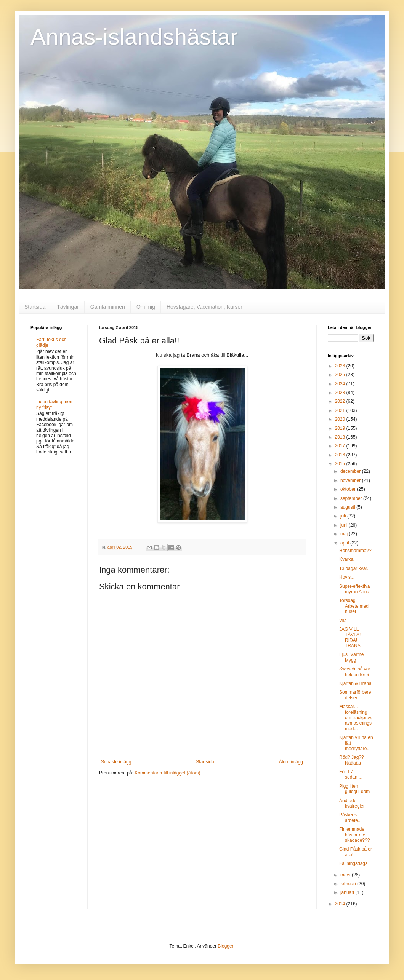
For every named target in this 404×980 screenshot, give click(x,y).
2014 (341, 904)
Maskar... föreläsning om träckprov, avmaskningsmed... (356, 718)
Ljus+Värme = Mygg (353, 657)
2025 (341, 375)
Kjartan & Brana (355, 683)
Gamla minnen (108, 307)
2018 (341, 437)
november (351, 480)
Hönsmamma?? (355, 551)
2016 (341, 455)
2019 (341, 428)
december (351, 471)
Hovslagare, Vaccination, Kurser (204, 307)
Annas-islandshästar (134, 37)
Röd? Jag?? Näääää (352, 760)
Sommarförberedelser (355, 695)
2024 (341, 384)
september (352, 498)
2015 (341, 464)
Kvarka (346, 559)
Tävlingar (68, 307)
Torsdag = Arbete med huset (354, 606)
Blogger (225, 946)
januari (348, 892)
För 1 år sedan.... (351, 774)
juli (344, 516)
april (345, 543)
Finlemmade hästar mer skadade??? (354, 835)
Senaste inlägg (116, 762)
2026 (341, 366)
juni (345, 525)
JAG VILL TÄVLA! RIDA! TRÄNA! (350, 638)
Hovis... (347, 577)
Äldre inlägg (291, 762)
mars (346, 875)
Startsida (35, 307)
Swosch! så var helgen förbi (355, 672)
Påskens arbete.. (350, 817)
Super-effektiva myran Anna (355, 589)
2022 (341, 401)
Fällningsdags (353, 863)
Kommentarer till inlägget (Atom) (167, 773)
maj (345, 534)
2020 (341, 419)
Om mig (146, 307)
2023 (341, 393)
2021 (341, 410)
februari (349, 884)
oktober (349, 489)
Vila (343, 621)
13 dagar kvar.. (354, 568)
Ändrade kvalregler (352, 803)
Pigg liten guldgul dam (354, 789)
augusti (348, 507)
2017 (341, 446)
